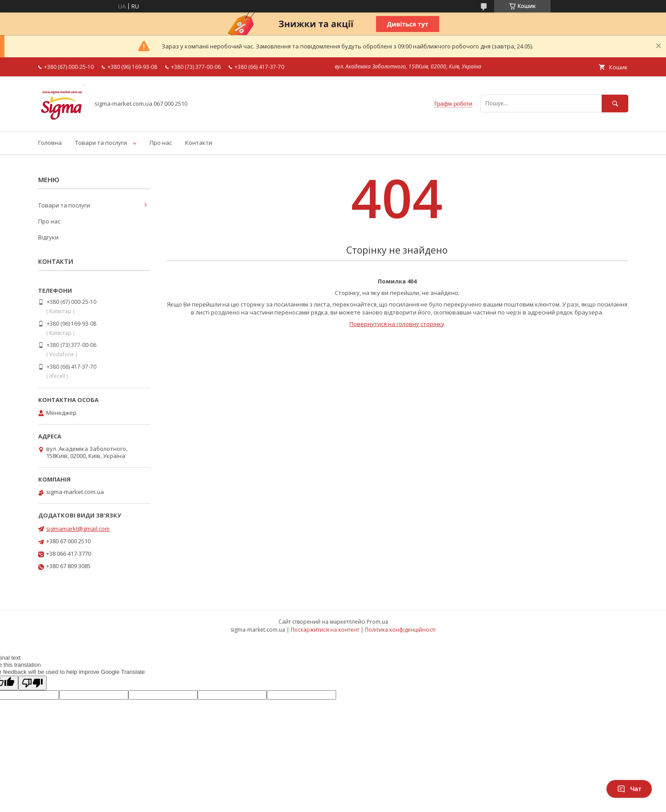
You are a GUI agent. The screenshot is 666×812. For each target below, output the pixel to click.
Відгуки (48, 237)
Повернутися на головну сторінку (397, 324)
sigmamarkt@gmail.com (78, 529)
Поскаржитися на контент (325, 630)
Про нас (161, 143)
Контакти (199, 143)
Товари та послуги (101, 143)
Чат (629, 789)
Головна (50, 143)
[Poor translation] (32, 683)
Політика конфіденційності (400, 630)
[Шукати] (615, 103)
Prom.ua (377, 622)
